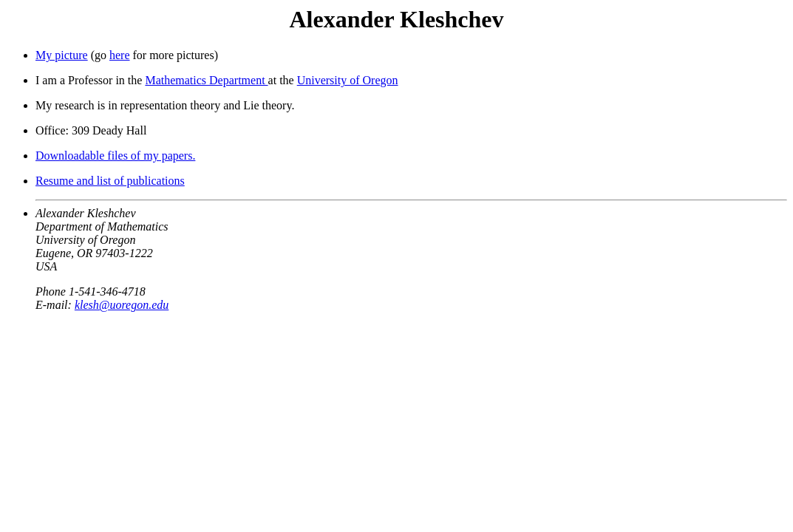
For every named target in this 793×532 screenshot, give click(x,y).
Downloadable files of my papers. (115, 156)
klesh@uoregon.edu (122, 305)
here (120, 55)
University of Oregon (348, 80)
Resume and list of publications (110, 181)
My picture (62, 55)
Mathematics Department (206, 80)
